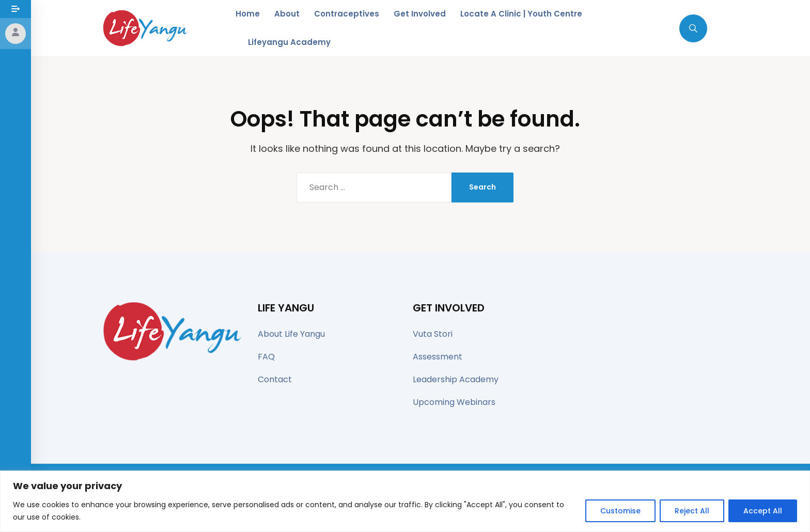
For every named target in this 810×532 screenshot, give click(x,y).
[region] (405, 501)
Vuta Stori (433, 334)
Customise (620, 511)
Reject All (692, 511)
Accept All (763, 511)
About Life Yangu (291, 334)
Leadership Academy (456, 379)
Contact (275, 379)
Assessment (438, 357)
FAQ (266, 357)
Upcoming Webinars (454, 402)
